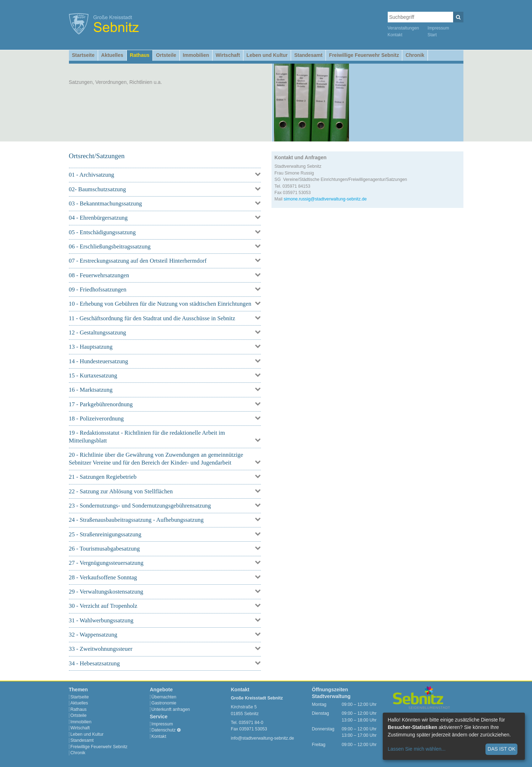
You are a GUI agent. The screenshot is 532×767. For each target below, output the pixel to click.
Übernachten (164, 697)
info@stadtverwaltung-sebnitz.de (263, 738)
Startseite (83, 55)
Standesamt (308, 55)
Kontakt (395, 35)
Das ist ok (501, 749)
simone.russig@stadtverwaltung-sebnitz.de (325, 199)
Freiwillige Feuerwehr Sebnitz (364, 55)
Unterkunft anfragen (171, 709)
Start (432, 35)
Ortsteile (166, 55)
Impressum (438, 28)
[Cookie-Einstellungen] (179, 730)
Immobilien (196, 55)
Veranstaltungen (404, 28)
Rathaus (139, 55)
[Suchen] (458, 17)
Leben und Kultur (267, 55)
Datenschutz (163, 730)
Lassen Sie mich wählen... (417, 749)
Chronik (415, 55)
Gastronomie (164, 703)
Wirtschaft (228, 55)
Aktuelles (112, 55)
